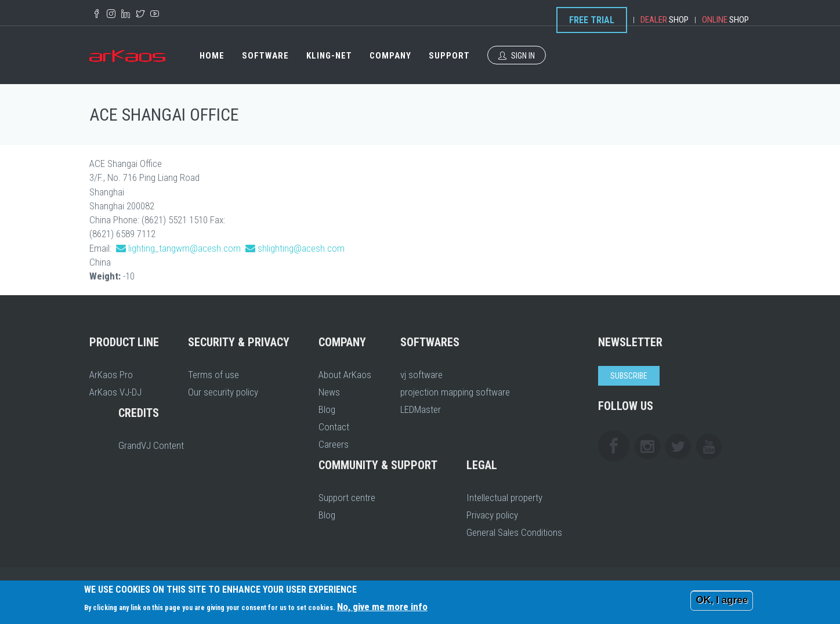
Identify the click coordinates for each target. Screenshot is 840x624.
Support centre (347, 498)
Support (449, 56)
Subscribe (629, 376)
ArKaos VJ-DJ (115, 392)
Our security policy (223, 392)
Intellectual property (504, 498)
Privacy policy (492, 515)
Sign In (517, 56)
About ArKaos (345, 375)
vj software (421, 375)
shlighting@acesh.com (301, 248)
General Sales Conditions (514, 532)
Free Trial (592, 20)
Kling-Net (329, 56)
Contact (334, 427)
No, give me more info (382, 607)
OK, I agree (722, 600)
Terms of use (213, 375)
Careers (334, 444)
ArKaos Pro (111, 375)
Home (212, 56)
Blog (327, 409)
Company (390, 56)
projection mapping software (455, 392)
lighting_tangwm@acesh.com (184, 248)
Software (265, 56)
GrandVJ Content (151, 445)
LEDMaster (421, 409)
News (329, 392)
